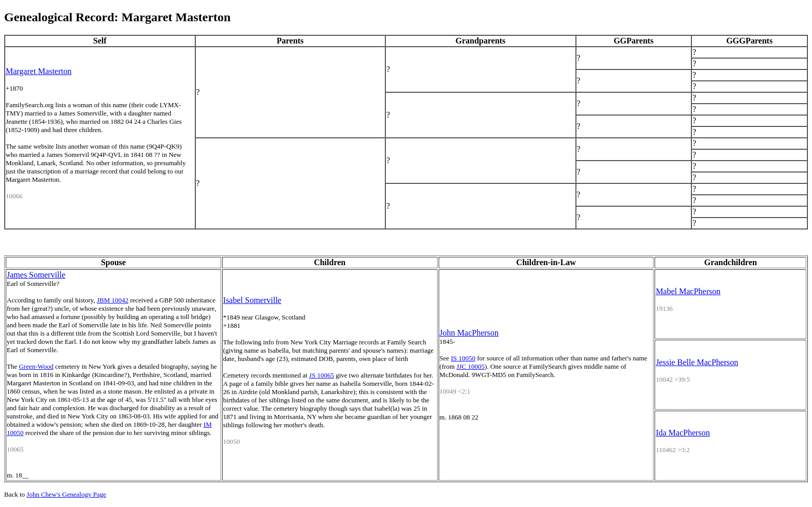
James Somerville (36, 275)
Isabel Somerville (252, 300)
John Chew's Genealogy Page (66, 494)
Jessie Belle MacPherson (697, 362)
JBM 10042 (113, 300)
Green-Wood (36, 366)
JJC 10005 (470, 366)
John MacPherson (469, 333)
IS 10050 (463, 358)
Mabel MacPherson (688, 291)
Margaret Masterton (39, 71)
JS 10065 (322, 375)
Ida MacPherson (683, 433)
